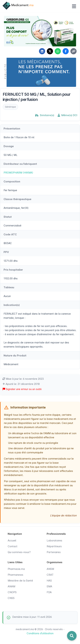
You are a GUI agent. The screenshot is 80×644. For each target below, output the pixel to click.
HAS (49, 581)
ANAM (11, 586)
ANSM (50, 569)
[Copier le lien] (74, 51)
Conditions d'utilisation (40, 633)
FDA (49, 592)
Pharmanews (15, 575)
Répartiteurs (54, 546)
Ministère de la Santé (20, 581)
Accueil (12, 540)
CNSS (11, 598)
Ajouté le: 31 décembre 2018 (21, 384)
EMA (49, 586)
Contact (13, 546)
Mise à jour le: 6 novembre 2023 (23, 379)
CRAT (50, 575)
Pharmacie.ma (16, 569)
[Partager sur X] (50, 51)
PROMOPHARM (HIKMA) (18, 173)
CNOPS (12, 592)
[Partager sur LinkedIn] (42, 51)
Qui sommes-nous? (19, 552)
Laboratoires (54, 540)
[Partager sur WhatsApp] (58, 51)
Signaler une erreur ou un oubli (22, 389)
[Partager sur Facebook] (66, 51)
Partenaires (54, 552)
